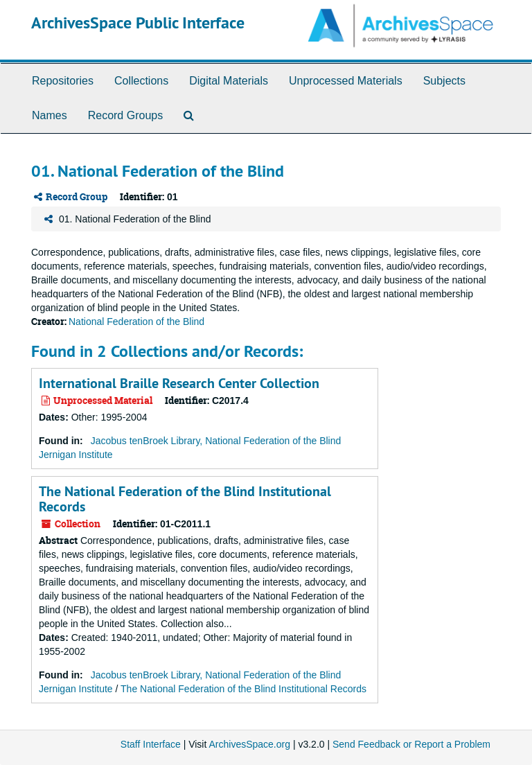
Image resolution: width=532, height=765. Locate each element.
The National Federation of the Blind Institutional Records (185, 499)
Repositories (63, 81)
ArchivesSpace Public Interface (138, 23)
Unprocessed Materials (346, 81)
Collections (141, 81)
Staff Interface (151, 744)
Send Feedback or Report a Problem (411, 744)
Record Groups (126, 115)
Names (50, 115)
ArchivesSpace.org (249, 744)
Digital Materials (229, 81)
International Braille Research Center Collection (179, 383)
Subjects (444, 81)
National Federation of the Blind (136, 322)
